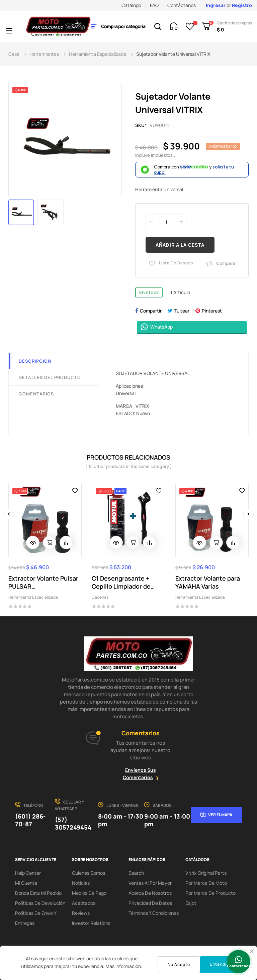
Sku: (141, 125)
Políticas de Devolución (40, 903)
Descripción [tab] (35, 361)
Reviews (81, 913)
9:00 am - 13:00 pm (167, 820)
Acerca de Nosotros (150, 893)
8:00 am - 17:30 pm (121, 820)
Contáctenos (182, 5)
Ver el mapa (220, 814)
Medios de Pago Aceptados (89, 898)
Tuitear (182, 310)
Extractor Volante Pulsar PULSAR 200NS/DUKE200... (43, 582)
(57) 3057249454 (73, 823)
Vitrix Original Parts (206, 873)
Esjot (191, 903)
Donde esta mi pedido (38, 893)
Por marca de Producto (210, 893)
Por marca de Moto (206, 883)
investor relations (91, 923)
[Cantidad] (166, 222)
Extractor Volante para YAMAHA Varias (208, 582)
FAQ (154, 5)
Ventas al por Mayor (150, 883)
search (136, 873)
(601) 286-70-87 (30, 820)
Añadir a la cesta (180, 245)
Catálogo (131, 5)
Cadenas (100, 597)
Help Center (28, 873)
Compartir (151, 310)
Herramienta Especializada (33, 597)
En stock (149, 292)
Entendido (221, 964)
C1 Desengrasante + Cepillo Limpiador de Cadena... (121, 582)
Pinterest (212, 310)
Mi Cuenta (26, 883)
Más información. (124, 966)
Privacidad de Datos (150, 903)
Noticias (81, 883)
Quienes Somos (89, 873)
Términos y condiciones (154, 913)
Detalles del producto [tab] (50, 377)
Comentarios (36, 393)
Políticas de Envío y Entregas (36, 918)
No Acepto (179, 964)
